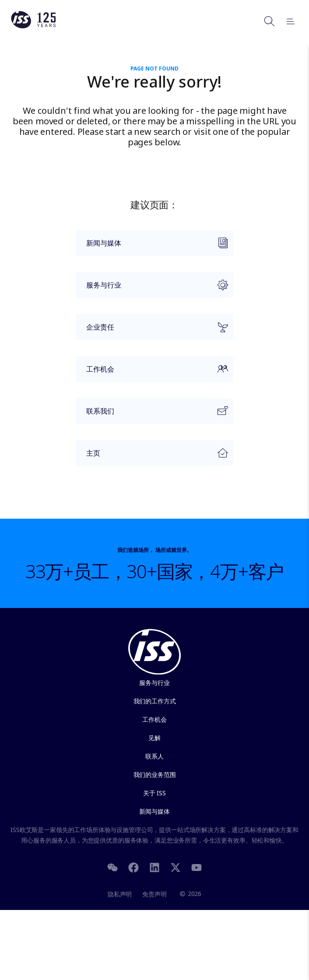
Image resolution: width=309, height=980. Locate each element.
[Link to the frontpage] (33, 26)
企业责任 (152, 331)
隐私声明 (120, 894)
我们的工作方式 (155, 701)
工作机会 (152, 373)
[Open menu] (287, 21)
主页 (152, 455)
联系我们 (152, 415)
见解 (154, 738)
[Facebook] (133, 866)
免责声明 (154, 894)
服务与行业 (152, 289)
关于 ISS (154, 793)
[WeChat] (112, 866)
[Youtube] (197, 866)
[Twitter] (176, 866)
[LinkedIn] (154, 866)
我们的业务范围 (155, 775)
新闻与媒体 (152, 247)
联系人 (154, 756)
